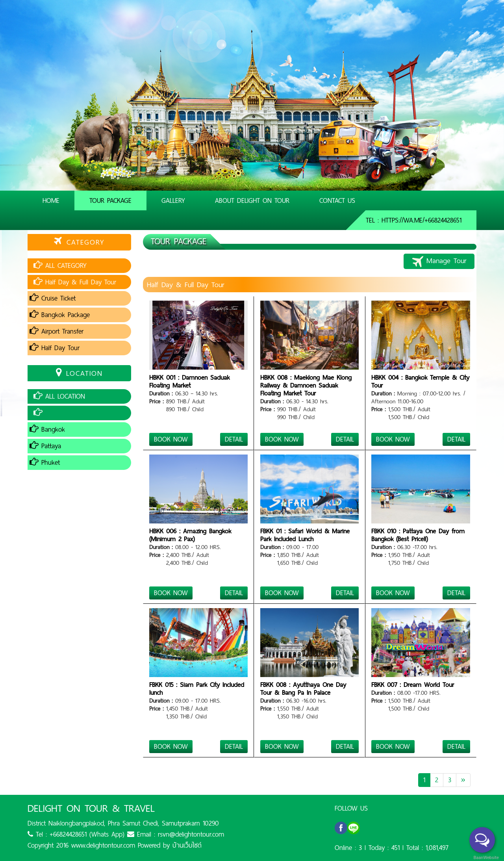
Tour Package (110, 200)
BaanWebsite (485, 858)
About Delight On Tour (252, 200)
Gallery (173, 200)
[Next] (463, 780)
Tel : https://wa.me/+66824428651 (414, 220)
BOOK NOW (171, 439)
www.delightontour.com (103, 845)
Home (51, 200)
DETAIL (234, 439)
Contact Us (337, 200)
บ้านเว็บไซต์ (187, 845)
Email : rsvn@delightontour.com (176, 834)
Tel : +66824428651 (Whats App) (76, 834)
